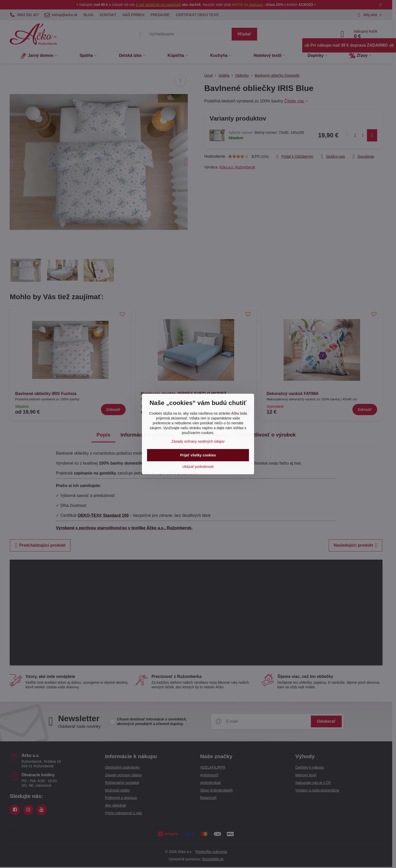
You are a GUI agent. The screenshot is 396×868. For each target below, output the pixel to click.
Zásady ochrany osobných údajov (198, 441)
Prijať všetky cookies (198, 455)
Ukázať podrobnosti (198, 467)
